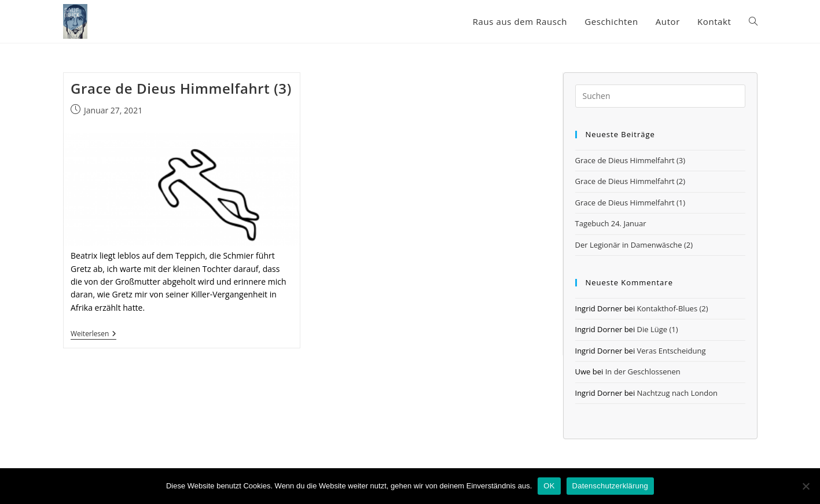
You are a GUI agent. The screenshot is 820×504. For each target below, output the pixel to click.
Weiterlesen (93, 335)
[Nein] (806, 486)
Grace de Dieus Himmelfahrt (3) (181, 88)
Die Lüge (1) (658, 329)
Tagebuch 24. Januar (611, 223)
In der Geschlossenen (643, 371)
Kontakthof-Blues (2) (673, 308)
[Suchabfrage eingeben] (660, 96)
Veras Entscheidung (672, 351)
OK (549, 486)
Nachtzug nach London (677, 393)
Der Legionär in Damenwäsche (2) (634, 245)
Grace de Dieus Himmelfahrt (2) (630, 181)
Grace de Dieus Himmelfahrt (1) (630, 203)
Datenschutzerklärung (610, 486)
